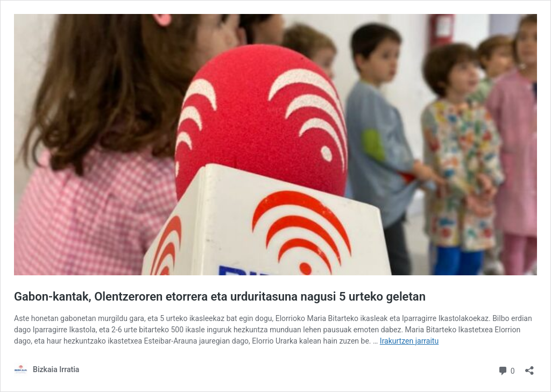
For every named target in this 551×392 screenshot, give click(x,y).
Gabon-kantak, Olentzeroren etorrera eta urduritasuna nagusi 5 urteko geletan (220, 297)
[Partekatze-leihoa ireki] (529, 367)
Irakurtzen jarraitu (409, 341)
